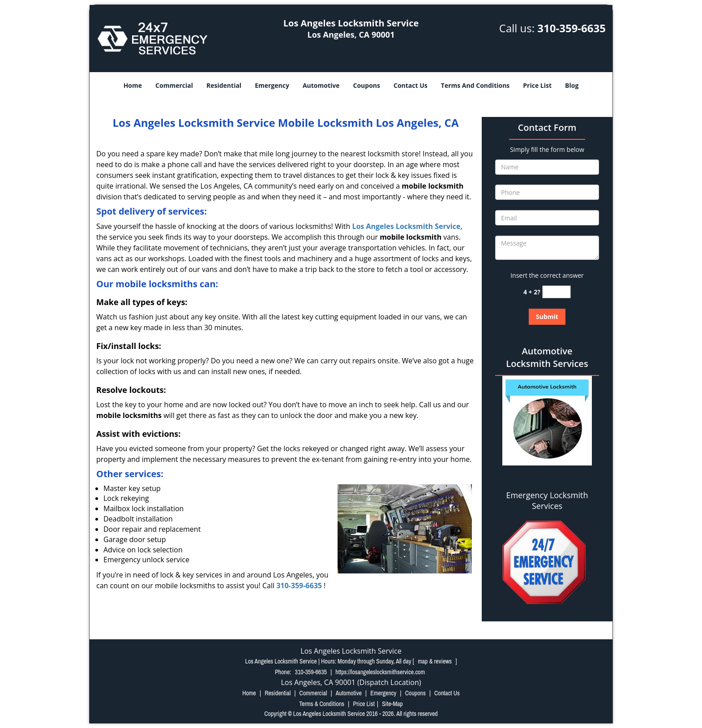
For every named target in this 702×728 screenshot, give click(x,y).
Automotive (321, 85)
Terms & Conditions (322, 704)
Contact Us (411, 85)
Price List (537, 85)
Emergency (272, 85)
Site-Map (392, 704)
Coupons (367, 85)
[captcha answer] (556, 292)
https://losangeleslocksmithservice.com (380, 672)
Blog (572, 85)
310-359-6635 (571, 28)
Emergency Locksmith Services (547, 500)
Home (133, 85)
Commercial (174, 85)
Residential (224, 85)
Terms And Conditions (475, 85)
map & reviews (435, 661)
